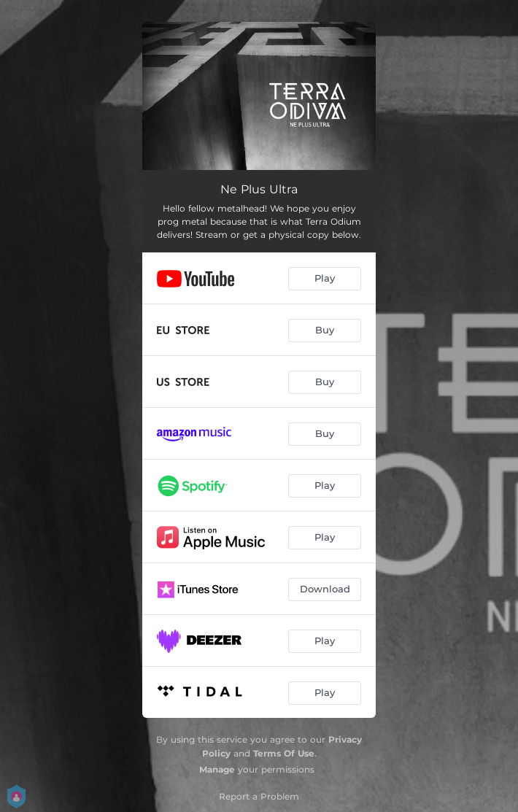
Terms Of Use (284, 753)
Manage (217, 769)
